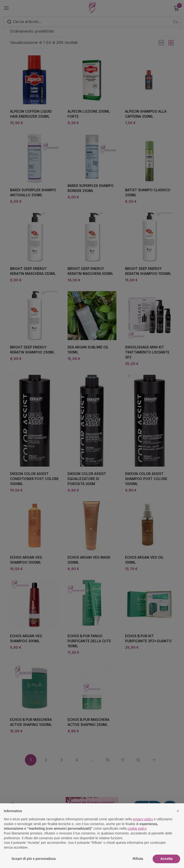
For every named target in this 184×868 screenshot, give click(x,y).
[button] (178, 811)
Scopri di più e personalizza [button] (34, 859)
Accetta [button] (166, 859)
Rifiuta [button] (138, 859)
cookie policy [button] (137, 828)
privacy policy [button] (143, 819)
